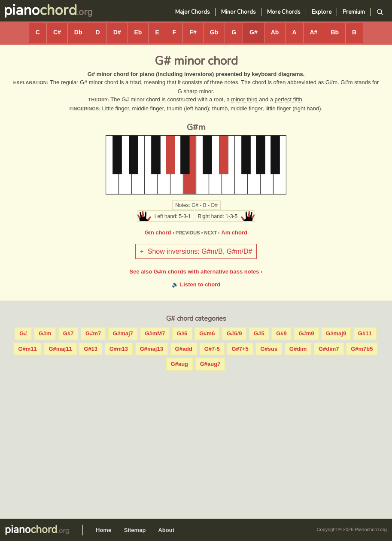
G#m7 (93, 333)
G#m (45, 333)
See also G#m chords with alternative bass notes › (196, 272)
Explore (322, 12)
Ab (275, 32)
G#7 (68, 333)
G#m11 (27, 349)
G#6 (182, 333)
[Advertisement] (196, 443)
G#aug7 (210, 364)
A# (314, 32)
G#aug (179, 364)
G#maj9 (336, 333)
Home (103, 530)
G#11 (365, 333)
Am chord (234, 233)
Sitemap (135, 530)
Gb (214, 32)
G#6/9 (234, 333)
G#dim (298, 349)
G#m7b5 (362, 349)
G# (254, 32)
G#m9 (306, 333)
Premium (354, 12)
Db (78, 32)
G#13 (91, 349)
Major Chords (193, 12)
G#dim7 (329, 349)
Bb (335, 32)
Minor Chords (239, 12)
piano (40, 10)
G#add (184, 349)
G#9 (281, 333)
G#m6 (207, 333)
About (166, 530)
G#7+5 (240, 349)
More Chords (284, 12)
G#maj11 (60, 349)
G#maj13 (152, 349)
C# (57, 32)
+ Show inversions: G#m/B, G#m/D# (196, 251)
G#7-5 (212, 349)
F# (193, 32)
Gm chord (158, 233)
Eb (138, 32)
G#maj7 (123, 333)
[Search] (380, 12)
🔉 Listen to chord (196, 284)
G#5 (259, 333)
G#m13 (119, 349)
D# (117, 32)
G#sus (269, 349)
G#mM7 (155, 333)
